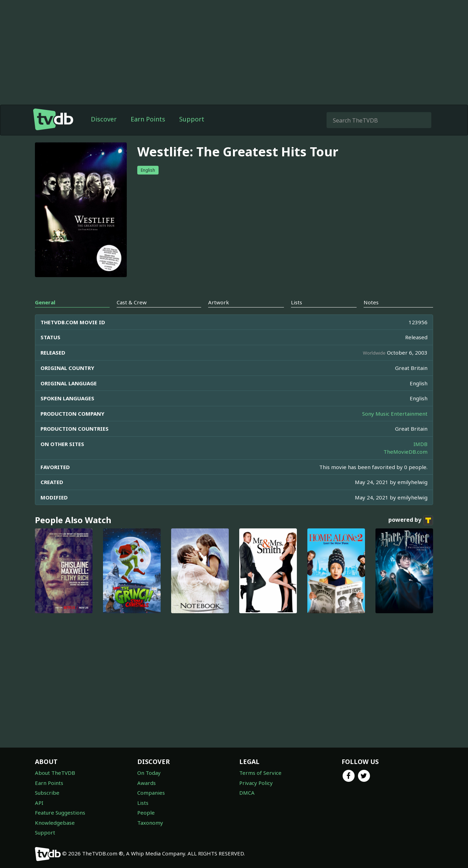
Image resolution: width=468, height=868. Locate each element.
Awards (147, 783)
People (146, 813)
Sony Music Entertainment (395, 414)
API (39, 803)
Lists (143, 803)
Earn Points (148, 119)
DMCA (247, 793)
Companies (151, 793)
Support (192, 119)
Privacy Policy (256, 783)
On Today (149, 773)
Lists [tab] (297, 302)
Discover (104, 119)
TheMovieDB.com (405, 452)
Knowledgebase (55, 823)
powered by (411, 520)
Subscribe (47, 793)
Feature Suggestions (60, 813)
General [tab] (45, 302)
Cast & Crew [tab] (132, 302)
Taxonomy (150, 823)
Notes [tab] (371, 302)
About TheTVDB (55, 773)
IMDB (421, 444)
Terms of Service (260, 773)
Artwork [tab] (219, 302)
